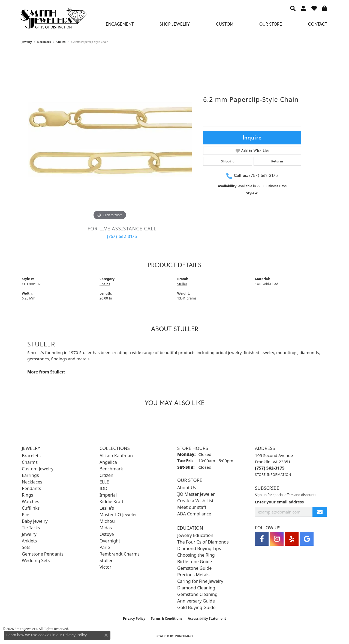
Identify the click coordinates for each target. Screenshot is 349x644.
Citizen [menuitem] (106, 475)
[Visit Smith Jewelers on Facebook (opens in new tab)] (262, 539)
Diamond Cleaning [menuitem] (196, 588)
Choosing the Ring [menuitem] (196, 555)
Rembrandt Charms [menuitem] (120, 554)
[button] (293, 8)
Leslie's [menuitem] (107, 508)
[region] (110, 140)
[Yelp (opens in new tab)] (292, 539)
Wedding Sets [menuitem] (36, 560)
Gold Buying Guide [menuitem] (196, 607)
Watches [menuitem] (31, 501)
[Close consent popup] (106, 635)
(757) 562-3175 (122, 236)
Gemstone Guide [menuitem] (194, 568)
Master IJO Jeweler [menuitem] (118, 515)
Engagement (120, 24)
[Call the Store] (270, 468)
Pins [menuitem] (26, 515)
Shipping (228, 161)
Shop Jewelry (175, 24)
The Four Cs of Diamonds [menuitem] (203, 542)
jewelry (27, 42)
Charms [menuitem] (30, 462)
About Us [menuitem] (187, 488)
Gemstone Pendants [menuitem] (43, 554)
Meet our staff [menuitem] (192, 507)
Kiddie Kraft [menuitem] (111, 501)
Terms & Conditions (167, 618)
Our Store (271, 24)
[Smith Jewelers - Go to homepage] (53, 19)
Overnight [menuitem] (110, 541)
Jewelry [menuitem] (29, 534)
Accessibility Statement (207, 618)
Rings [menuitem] (27, 495)
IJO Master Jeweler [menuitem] (196, 494)
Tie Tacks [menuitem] (31, 528)
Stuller (182, 284)
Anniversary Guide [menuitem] (196, 601)
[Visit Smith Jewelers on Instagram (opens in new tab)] (277, 539)
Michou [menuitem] (107, 521)
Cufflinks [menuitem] (31, 508)
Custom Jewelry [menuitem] (38, 469)
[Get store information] (273, 475)
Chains (61, 42)
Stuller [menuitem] (106, 560)
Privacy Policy (134, 618)
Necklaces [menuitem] (32, 482)
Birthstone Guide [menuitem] (195, 562)
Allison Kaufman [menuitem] (116, 456)
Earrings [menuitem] (30, 475)
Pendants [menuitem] (31, 488)
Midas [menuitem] (106, 528)
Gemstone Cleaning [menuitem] (197, 594)
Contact (318, 24)
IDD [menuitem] (103, 488)
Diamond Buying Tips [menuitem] (199, 548)
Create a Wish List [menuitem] (195, 501)
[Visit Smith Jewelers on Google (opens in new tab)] (307, 539)
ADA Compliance (194, 514)
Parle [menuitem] (105, 547)
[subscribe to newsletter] (320, 512)
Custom (225, 24)
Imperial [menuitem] (108, 495)
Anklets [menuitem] (29, 541)
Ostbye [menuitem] (107, 534)
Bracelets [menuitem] (31, 456)
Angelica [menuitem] (108, 462)
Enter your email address (279, 502)
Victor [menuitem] (105, 567)
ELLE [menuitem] (104, 482)
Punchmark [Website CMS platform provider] (184, 636)
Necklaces (44, 42)
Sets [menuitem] (26, 547)
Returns (278, 161)
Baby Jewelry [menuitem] (35, 521)
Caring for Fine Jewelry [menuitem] (200, 581)
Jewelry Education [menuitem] (195, 535)
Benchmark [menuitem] (111, 469)
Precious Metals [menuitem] (193, 575)
